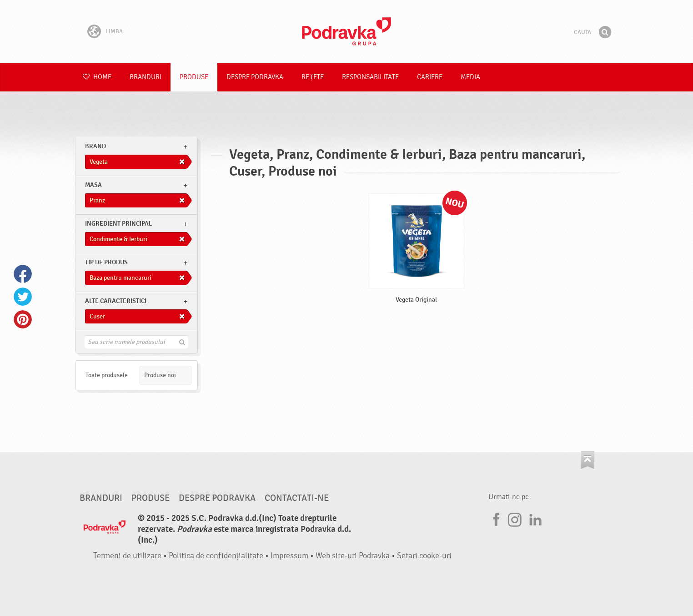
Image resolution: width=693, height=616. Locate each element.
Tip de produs (106, 262)
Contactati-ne (297, 498)
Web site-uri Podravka (353, 556)
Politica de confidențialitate (216, 556)
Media (470, 77)
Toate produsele (107, 375)
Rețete (313, 77)
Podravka (346, 31)
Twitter (23, 297)
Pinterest (23, 319)
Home (97, 77)
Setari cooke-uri (424, 556)
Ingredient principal (118, 224)
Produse (194, 77)
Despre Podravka (255, 77)
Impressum (289, 556)
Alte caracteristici (116, 301)
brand (95, 146)
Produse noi (160, 375)
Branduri (146, 77)
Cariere (430, 77)
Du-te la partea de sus (588, 460)
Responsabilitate (370, 77)
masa (93, 185)
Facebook (23, 274)
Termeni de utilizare (127, 556)
